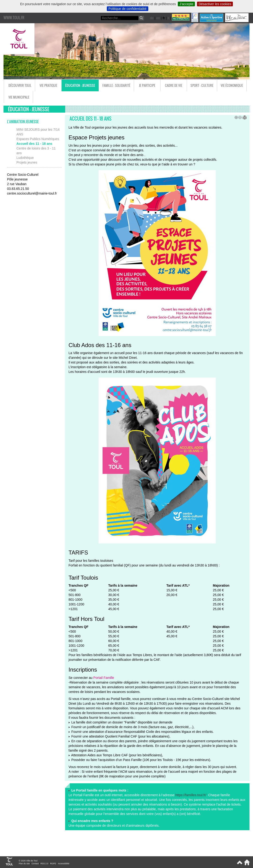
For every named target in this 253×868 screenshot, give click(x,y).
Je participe (147, 85)
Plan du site (24, 864)
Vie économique (232, 85)
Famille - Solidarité (116, 85)
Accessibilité (63, 864)
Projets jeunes (27, 162)
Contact (35, 864)
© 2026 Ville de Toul (28, 861)
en (158, 18)
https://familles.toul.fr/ (191, 795)
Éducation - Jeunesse (80, 85)
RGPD (53, 864)
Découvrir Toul (20, 85)
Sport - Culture (202, 85)
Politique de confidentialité (128, 9)
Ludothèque (25, 158)
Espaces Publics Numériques (38, 139)
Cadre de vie (174, 85)
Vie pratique (48, 85)
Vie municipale (19, 97)
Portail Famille (104, 678)
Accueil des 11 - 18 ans (34, 144)
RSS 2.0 (45, 864)
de (152, 18)
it (169, 18)
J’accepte (186, 4)
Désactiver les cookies (215, 4)
